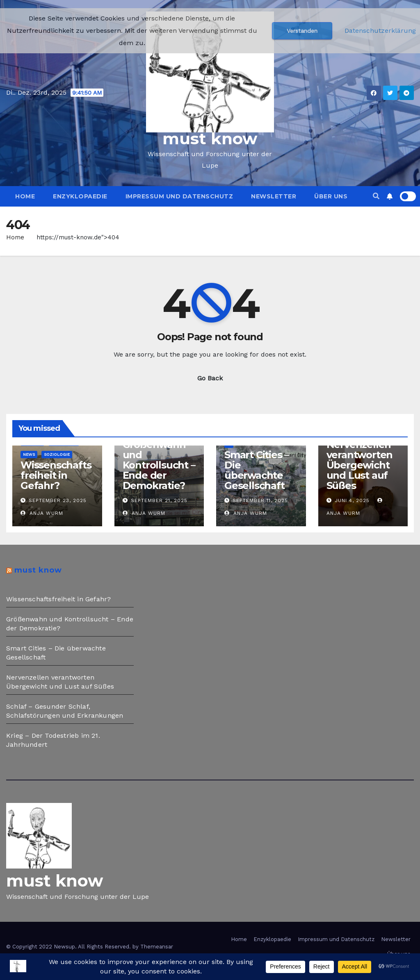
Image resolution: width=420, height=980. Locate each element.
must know (210, 139)
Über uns (331, 196)
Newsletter (274, 196)
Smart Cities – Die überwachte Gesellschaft (257, 470)
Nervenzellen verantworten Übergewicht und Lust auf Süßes (360, 465)
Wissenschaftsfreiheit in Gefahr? (56, 475)
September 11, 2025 (260, 500)
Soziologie (57, 454)
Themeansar (157, 947)
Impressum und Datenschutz (179, 196)
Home (25, 196)
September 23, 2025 (58, 500)
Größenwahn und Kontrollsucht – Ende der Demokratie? (159, 465)
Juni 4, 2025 (352, 500)
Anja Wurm (42, 513)
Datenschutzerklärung (380, 31)
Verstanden (302, 31)
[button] (376, 196)
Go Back (210, 378)
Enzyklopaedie (80, 196)
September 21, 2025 (159, 500)
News (29, 454)
